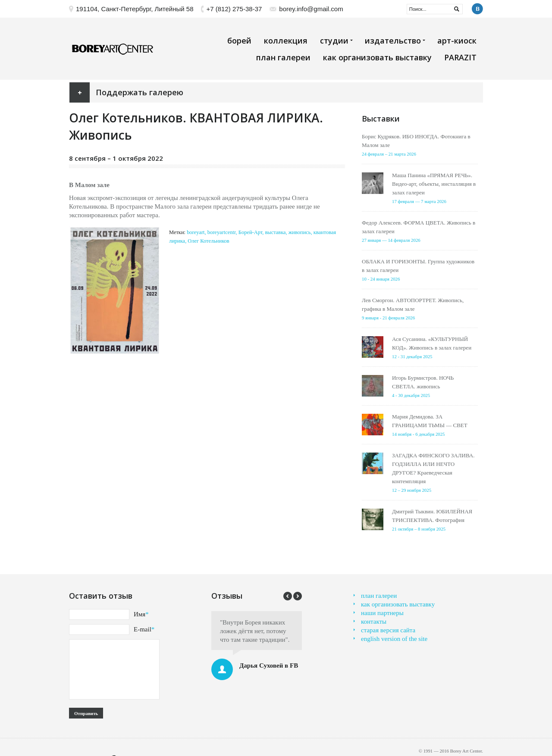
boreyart (196, 232)
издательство (395, 41)
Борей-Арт (250, 232)
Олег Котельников (208, 241)
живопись (300, 232)
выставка (275, 232)
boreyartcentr (222, 232)
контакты (374, 622)
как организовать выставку (377, 57)
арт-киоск (457, 41)
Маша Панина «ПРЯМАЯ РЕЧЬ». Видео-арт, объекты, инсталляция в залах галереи (434, 184)
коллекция (286, 41)
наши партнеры (382, 613)
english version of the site (394, 639)
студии (336, 41)
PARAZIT (460, 57)
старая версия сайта (388, 630)
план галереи (283, 57)
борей (239, 41)
